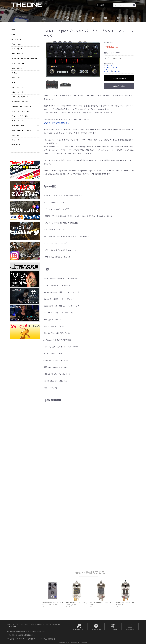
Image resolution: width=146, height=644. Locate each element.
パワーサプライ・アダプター (20, 102)
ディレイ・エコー (17, 78)
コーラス (14, 73)
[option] (73, 59)
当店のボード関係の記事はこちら (56, 123)
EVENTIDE (117, 58)
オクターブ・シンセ (17, 87)
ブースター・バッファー (18, 63)
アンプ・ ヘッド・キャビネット (21, 116)
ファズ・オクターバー (18, 54)
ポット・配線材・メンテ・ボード (21, 130)
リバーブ (14, 82)
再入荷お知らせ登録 (119, 78)
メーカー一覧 (15, 140)
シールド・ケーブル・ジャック (20, 111)
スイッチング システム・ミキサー (21, 106)
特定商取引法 (22, 631)
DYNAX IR (14, 30)
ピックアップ (15, 135)
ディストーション (17, 44)
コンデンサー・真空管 (18, 126)
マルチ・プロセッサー (18, 92)
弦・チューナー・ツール (19, 121)
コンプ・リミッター (17, 68)
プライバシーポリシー (36, 631)
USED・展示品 (16, 145)
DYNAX (13, 34)
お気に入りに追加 (119, 86)
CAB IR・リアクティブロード (20, 97)
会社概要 (11, 631)
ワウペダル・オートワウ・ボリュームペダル (24, 58)
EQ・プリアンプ (16, 39)
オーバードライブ (17, 49)
